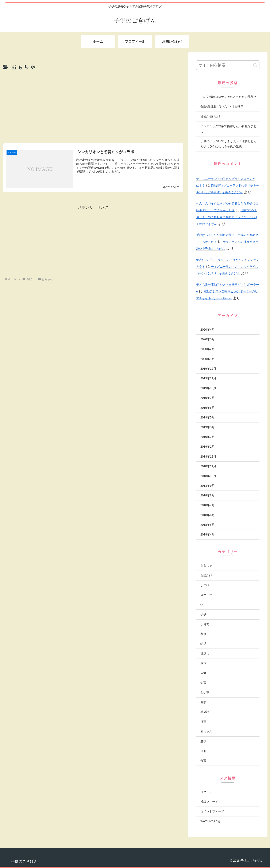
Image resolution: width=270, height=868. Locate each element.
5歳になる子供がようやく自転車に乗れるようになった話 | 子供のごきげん (227, 217)
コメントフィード (212, 811)
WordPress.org (210, 821)
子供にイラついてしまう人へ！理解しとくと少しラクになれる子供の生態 (228, 144)
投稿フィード (209, 802)
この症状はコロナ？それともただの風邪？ (228, 97)
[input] (228, 65)
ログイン (206, 792)
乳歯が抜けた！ (211, 116)
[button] (255, 65)
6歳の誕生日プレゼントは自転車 (222, 106)
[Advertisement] (93, 106)
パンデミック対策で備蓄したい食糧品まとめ (228, 129)
